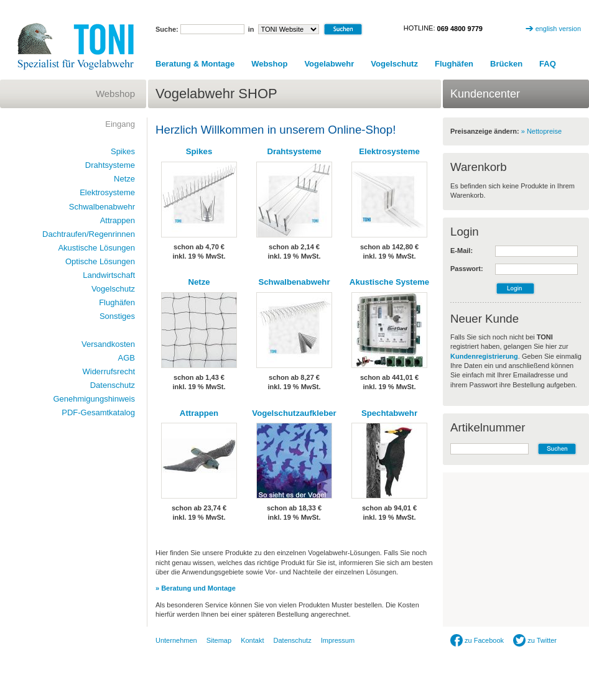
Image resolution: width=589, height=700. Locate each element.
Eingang (120, 124)
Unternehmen (176, 640)
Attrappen (199, 413)
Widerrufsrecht (109, 371)
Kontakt (252, 640)
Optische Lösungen (100, 261)
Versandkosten (108, 344)
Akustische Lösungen (96, 248)
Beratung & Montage (195, 64)
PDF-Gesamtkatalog (98, 412)
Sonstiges (117, 316)
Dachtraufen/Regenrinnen (89, 234)
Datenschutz (113, 385)
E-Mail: (461, 251)
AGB (127, 358)
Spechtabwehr (389, 413)
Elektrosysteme (389, 151)
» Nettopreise (541, 131)
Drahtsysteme (294, 151)
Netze (199, 282)
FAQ (548, 64)
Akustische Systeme (389, 282)
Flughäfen (454, 64)
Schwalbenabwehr (294, 282)
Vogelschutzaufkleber (294, 413)
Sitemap (219, 640)
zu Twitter (535, 640)
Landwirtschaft (109, 275)
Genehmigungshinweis (94, 399)
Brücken (506, 64)
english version (558, 29)
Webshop (269, 64)
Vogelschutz (394, 64)
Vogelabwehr (329, 64)
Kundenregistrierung (484, 356)
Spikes (199, 151)
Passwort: (467, 269)
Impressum (338, 640)
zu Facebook (477, 640)
